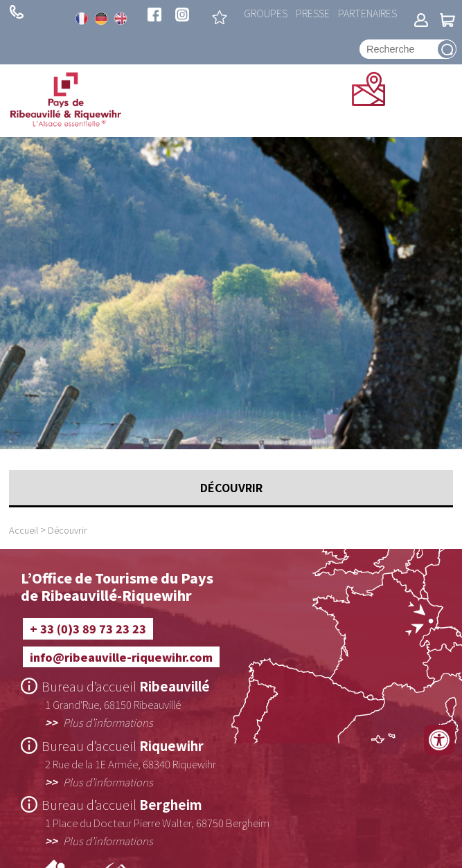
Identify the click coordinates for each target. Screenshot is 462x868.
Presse (313, 13)
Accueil (24, 530)
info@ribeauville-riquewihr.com (121, 657)
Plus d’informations (108, 722)
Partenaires (367, 13)
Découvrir (68, 530)
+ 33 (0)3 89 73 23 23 (17, 12)
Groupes (266, 13)
